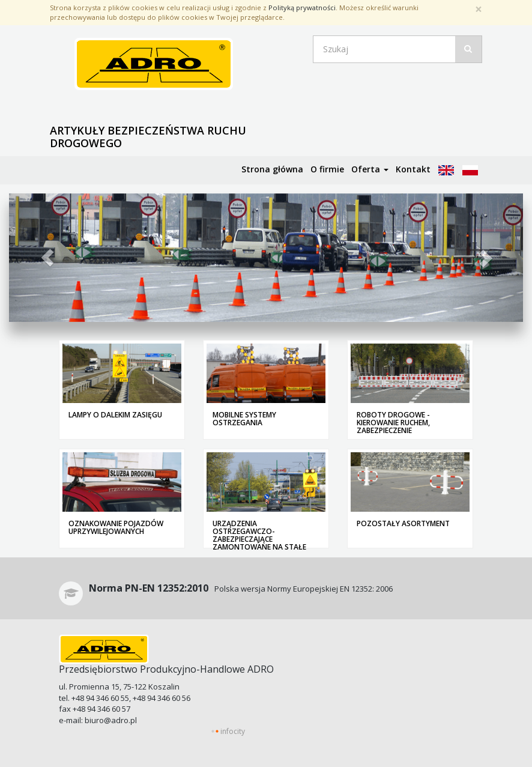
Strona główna (272, 169)
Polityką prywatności (302, 8)
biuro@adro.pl (111, 720)
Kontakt (413, 169)
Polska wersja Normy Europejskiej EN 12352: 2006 (241, 589)
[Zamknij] (479, 9)
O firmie (327, 169)
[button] (47, 258)
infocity (233, 731)
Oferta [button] (370, 169)
